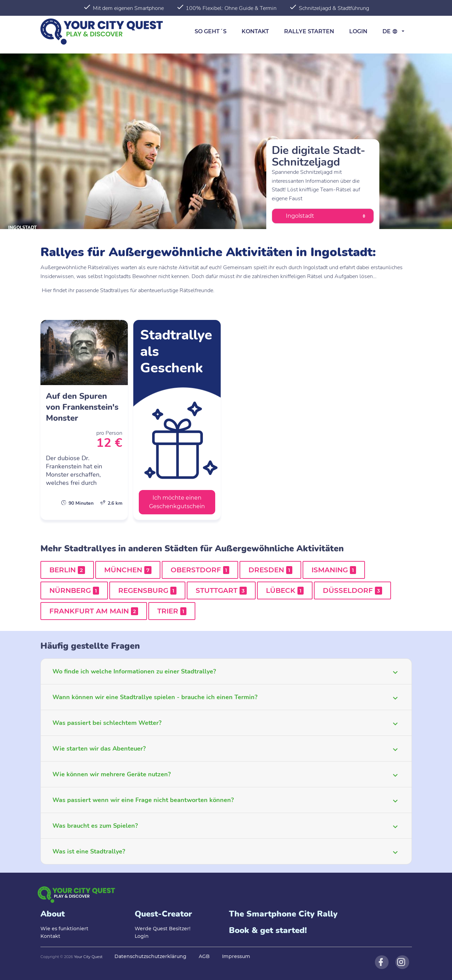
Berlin (67, 570)
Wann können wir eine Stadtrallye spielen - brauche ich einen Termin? (155, 697)
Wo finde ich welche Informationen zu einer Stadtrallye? (134, 671)
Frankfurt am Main (94, 611)
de (391, 31)
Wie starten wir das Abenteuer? (99, 749)
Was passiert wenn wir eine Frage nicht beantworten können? (143, 800)
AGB (204, 956)
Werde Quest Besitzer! (163, 929)
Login (358, 31)
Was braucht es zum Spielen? (95, 826)
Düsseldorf (352, 590)
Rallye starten (309, 31)
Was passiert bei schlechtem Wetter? (107, 723)
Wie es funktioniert (64, 929)
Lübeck (285, 590)
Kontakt (255, 31)
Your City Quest (88, 957)
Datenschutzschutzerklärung (150, 956)
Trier (172, 611)
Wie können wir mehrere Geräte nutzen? (112, 774)
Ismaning (334, 570)
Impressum (236, 956)
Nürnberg (74, 590)
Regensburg (147, 590)
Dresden (270, 570)
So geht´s (211, 31)
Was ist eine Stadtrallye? (89, 851)
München (128, 570)
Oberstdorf (200, 570)
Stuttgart (221, 590)
